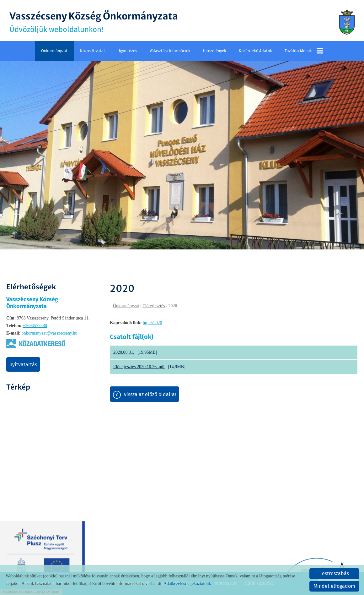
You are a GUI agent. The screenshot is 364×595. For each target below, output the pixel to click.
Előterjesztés (154, 306)
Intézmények (215, 51)
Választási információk (170, 51)
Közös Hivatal (92, 51)
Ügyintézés (127, 51)
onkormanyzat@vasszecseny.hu (50, 333)
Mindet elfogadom (334, 586)
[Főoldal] (347, 22)
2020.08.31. (124, 352)
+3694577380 (35, 326)
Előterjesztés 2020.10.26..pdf (139, 367)
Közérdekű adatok (255, 51)
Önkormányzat (54, 51)
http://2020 (152, 323)
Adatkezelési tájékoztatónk (187, 584)
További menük (304, 51)
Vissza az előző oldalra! (150, 394)
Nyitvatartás (23, 365)
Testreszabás (334, 573)
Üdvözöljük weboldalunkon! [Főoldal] (94, 22)
